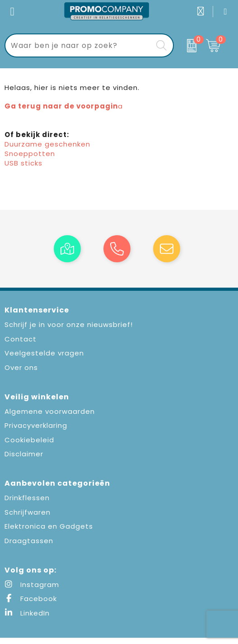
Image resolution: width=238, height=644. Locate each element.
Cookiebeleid (29, 440)
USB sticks (23, 163)
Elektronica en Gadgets (49, 526)
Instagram (32, 585)
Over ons (21, 367)
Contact (21, 339)
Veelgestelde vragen (44, 353)
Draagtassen (29, 541)
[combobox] (79, 45)
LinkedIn (27, 613)
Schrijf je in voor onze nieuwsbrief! (69, 324)
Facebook (31, 599)
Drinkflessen (27, 498)
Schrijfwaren (28, 512)
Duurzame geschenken (47, 144)
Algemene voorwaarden (50, 411)
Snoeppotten (30, 154)
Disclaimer (24, 454)
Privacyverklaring (36, 425)
